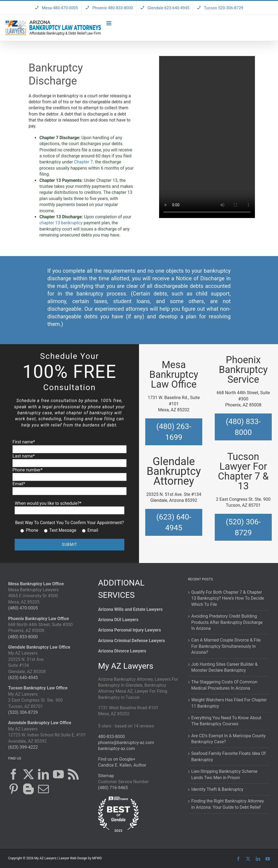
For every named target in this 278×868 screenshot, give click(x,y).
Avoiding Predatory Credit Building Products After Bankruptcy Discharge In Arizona (227, 622)
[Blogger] (29, 789)
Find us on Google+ (117, 759)
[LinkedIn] (43, 774)
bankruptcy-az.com (116, 749)
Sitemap (106, 776)
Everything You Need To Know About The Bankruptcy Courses (226, 721)
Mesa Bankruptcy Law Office (36, 584)
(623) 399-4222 (23, 747)
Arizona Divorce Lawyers (122, 651)
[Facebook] (14, 774)
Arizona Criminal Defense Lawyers (131, 641)
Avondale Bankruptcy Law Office (40, 723)
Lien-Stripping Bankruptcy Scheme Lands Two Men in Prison (225, 774)
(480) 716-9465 (113, 788)
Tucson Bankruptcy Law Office (38, 688)
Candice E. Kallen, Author (122, 765)
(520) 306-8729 (243, 527)
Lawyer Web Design (73, 858)
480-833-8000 (111, 737)
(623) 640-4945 (174, 522)
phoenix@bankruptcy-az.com (126, 743)
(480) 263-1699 (174, 432)
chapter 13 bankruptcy (61, 223)
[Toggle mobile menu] (109, 23)
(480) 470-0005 (23, 608)
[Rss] (73, 774)
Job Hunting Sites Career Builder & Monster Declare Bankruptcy (225, 667)
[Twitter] (29, 774)
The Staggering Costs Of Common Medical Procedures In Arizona (224, 685)
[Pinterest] (14, 789)
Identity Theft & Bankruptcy (217, 789)
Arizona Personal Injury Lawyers (129, 630)
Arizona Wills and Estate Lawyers (130, 609)
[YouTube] (58, 774)
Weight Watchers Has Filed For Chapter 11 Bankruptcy (229, 703)
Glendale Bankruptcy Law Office (39, 647)
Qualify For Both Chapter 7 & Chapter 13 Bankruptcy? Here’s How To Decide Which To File (228, 598)
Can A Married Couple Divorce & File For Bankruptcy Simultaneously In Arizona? (226, 646)
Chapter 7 (83, 162)
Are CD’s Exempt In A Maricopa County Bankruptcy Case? (229, 739)
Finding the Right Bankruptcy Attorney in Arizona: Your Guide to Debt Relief (228, 804)
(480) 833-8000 (243, 427)
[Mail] (43, 789)
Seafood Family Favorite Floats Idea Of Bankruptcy (229, 756)
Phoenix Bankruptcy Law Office (39, 619)
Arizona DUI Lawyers (118, 620)
